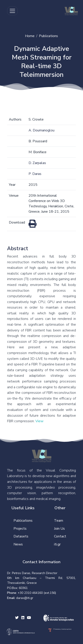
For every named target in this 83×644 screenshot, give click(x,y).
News (18, 544)
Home (30, 36)
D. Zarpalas (37, 163)
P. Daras (35, 174)
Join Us (59, 529)
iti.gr (57, 544)
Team (59, 521)
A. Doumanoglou (41, 130)
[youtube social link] (29, 618)
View (39, 421)
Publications (48, 36)
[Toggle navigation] (12, 11)
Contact (60, 536)
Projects (20, 529)
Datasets (21, 536)
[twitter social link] (17, 618)
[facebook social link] (23, 618)
